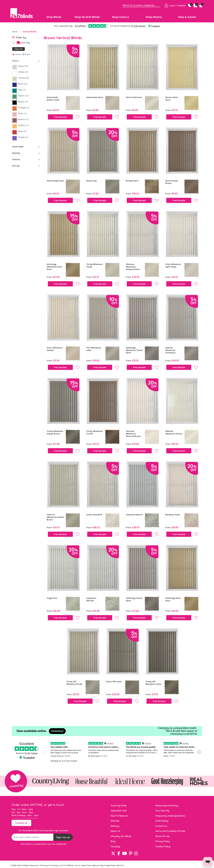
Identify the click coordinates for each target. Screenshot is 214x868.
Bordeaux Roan (173, 515)
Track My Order (119, 806)
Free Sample (60, 117)
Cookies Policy (163, 846)
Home (15, 32)
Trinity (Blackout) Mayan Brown (55, 432)
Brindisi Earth (132, 181)
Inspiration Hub (119, 811)
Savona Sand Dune (172, 99)
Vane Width (18, 147)
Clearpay (115, 846)
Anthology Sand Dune (173, 599)
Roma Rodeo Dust (55, 181)
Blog (113, 841)
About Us (115, 831)
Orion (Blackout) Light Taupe (173, 265)
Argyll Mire (52, 598)
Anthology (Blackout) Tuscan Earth (134, 350)
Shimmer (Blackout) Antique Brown (133, 267)
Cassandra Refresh (91, 599)
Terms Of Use (162, 836)
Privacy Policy (163, 841)
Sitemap (115, 821)
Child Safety (162, 821)
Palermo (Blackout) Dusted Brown (55, 517)
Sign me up (63, 837)
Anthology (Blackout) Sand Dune (54, 267)
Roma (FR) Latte (114, 682)
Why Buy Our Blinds (121, 836)
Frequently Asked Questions (170, 816)
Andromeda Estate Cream (53, 99)
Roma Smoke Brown (172, 182)
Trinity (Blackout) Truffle (95, 432)
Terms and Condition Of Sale (170, 831)
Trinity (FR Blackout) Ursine (153, 683)
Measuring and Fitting (167, 806)
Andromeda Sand (95, 97)
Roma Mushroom (134, 97)
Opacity (16, 153)
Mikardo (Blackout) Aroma (174, 432)
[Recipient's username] (33, 837)
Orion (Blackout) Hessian (55, 349)
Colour (16, 61)
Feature (16, 159)
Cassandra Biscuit (134, 515)
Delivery (115, 826)
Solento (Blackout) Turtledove (170, 350)
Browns (26, 54)
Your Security (162, 811)
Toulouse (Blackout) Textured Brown (133, 434)
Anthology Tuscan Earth (134, 599)
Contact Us (21, 823)
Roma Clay (91, 181)
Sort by (16, 166)
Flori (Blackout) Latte (94, 349)
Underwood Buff (94, 515)
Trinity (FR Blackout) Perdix (74, 683)
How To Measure (119, 816)
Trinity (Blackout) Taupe (95, 265)
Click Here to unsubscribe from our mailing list (43, 844)
